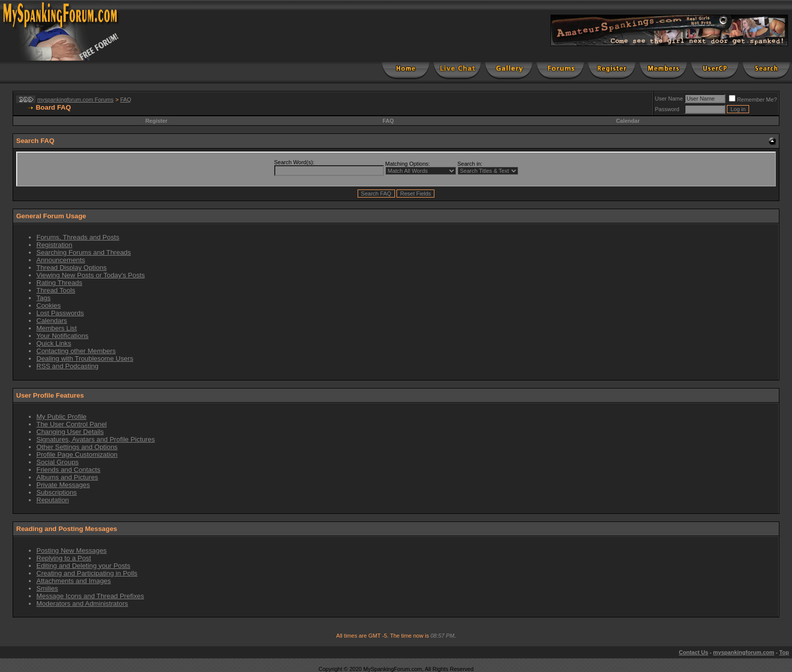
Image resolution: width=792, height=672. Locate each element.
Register (157, 121)
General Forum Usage (51, 216)
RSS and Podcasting (67, 366)
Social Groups (58, 462)
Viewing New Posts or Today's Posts (91, 275)
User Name (669, 99)
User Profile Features (50, 395)
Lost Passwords (60, 313)
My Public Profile (61, 417)
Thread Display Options (71, 268)
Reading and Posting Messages (67, 529)
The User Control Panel (71, 424)
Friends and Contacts (68, 470)
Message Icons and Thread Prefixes (90, 596)
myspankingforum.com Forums (76, 100)
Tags (43, 298)
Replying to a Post (64, 558)
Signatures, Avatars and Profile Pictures (96, 439)
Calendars (52, 321)
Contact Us (694, 652)
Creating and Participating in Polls (87, 573)
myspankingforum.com (744, 652)
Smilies (47, 588)
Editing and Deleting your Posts (83, 566)
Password (667, 109)
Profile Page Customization (77, 454)
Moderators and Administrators (82, 604)
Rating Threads (59, 283)
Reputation (53, 500)
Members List (57, 328)
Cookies (48, 305)
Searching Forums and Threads (84, 252)
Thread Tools (56, 290)
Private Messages (63, 485)
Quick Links (54, 343)
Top (784, 652)
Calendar (628, 121)
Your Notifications (62, 336)
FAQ (126, 100)
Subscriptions (57, 492)
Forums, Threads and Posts (78, 237)
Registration (54, 245)
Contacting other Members (76, 351)
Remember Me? (753, 100)
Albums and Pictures (67, 477)
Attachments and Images (73, 581)
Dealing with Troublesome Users (85, 358)
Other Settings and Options (77, 447)
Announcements (61, 260)
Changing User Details (70, 432)
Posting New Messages (71, 550)
